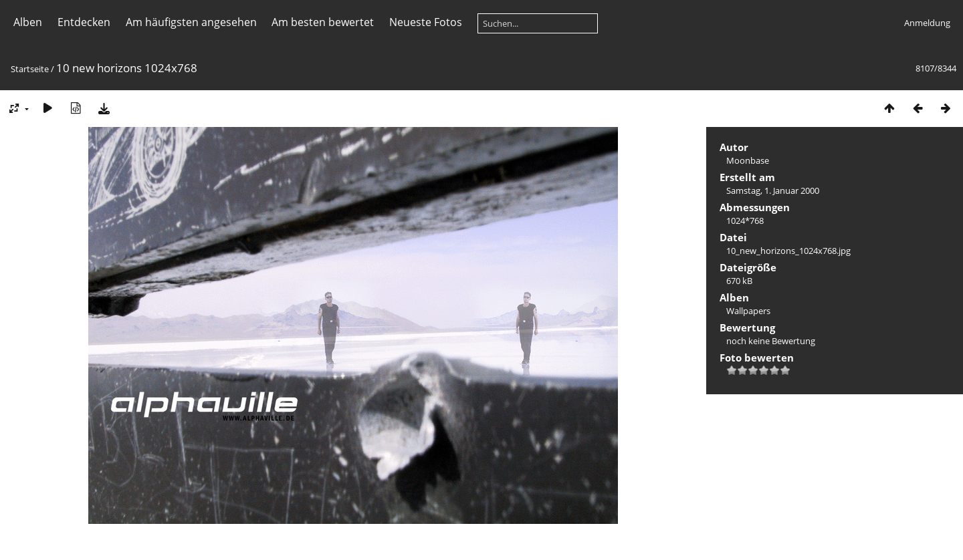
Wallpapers (748, 311)
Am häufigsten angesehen (191, 22)
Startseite (30, 69)
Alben (28, 22)
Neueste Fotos (426, 22)
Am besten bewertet (323, 22)
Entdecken (84, 22)
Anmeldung (927, 23)
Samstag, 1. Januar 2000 (773, 190)
